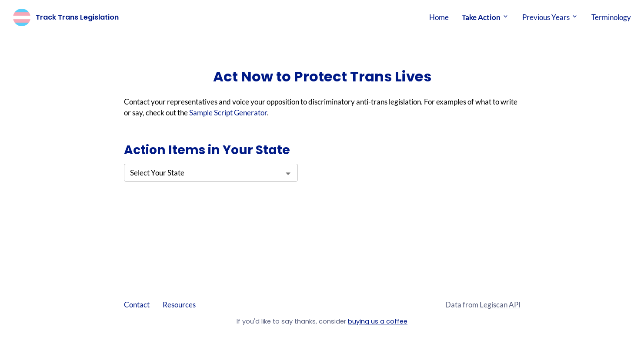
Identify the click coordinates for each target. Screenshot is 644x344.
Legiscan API (500, 305)
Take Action (486, 17)
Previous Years (550, 17)
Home (439, 17)
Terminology (611, 17)
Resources (179, 305)
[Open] (288, 174)
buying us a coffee (378, 321)
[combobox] (211, 173)
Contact (137, 305)
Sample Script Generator (228, 113)
